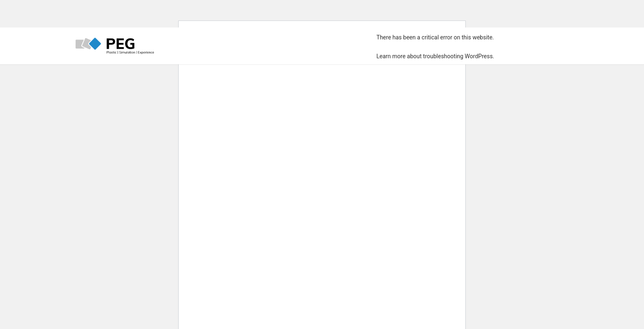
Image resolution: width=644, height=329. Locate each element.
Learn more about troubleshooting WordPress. (436, 56)
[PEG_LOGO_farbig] (115, 46)
